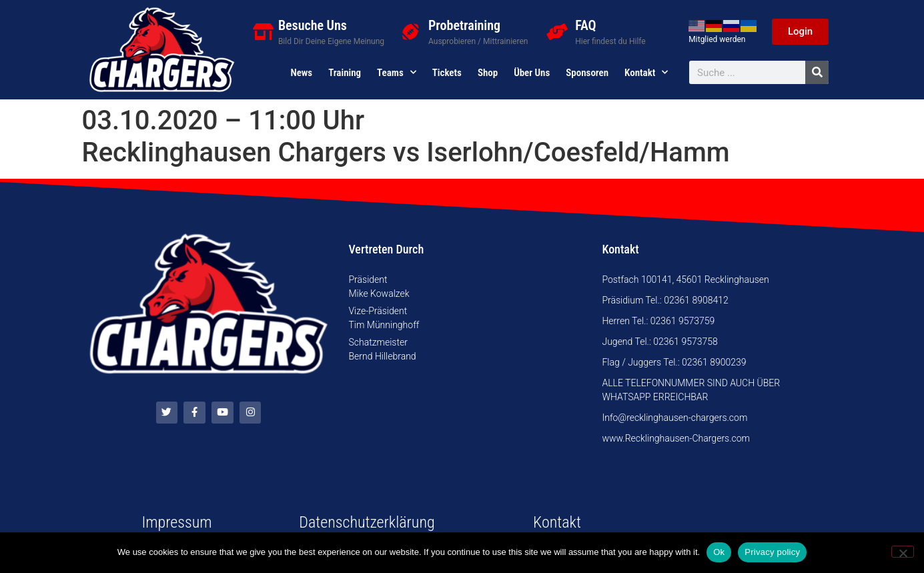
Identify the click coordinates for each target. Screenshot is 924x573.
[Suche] (817, 72)
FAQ (585, 25)
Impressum (176, 522)
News (301, 73)
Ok (719, 552)
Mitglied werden (717, 39)
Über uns (532, 73)
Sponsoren (587, 73)
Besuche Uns (313, 25)
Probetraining (464, 25)
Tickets (447, 73)
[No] (903, 552)
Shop (488, 73)
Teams (397, 73)
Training (345, 73)
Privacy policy (772, 552)
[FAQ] (557, 32)
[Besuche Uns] (263, 32)
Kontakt (646, 73)
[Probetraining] (410, 32)
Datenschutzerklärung (367, 522)
